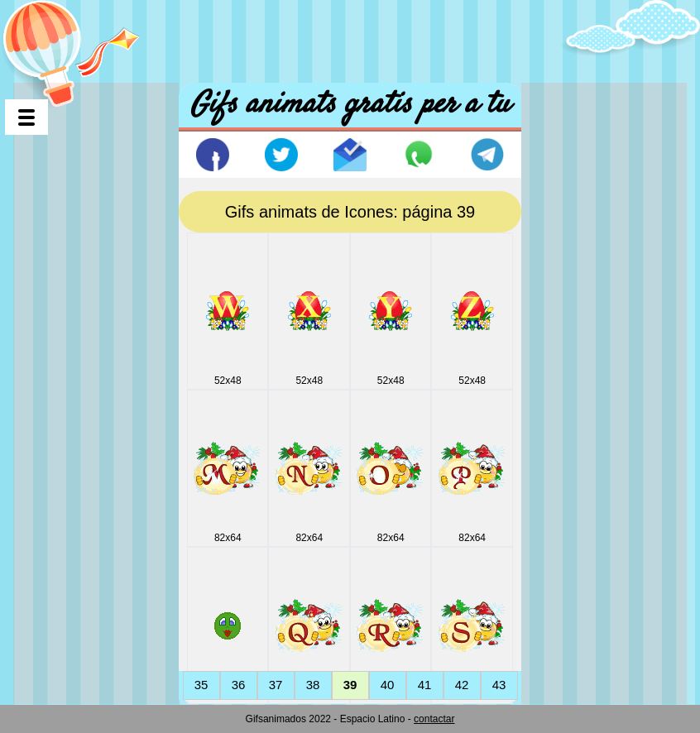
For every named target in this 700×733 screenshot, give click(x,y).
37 (276, 685)
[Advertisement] (350, 37)
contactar (434, 719)
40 (388, 685)
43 (499, 685)
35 (201, 685)
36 (239, 685)
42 (462, 685)
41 (425, 685)
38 (313, 685)
